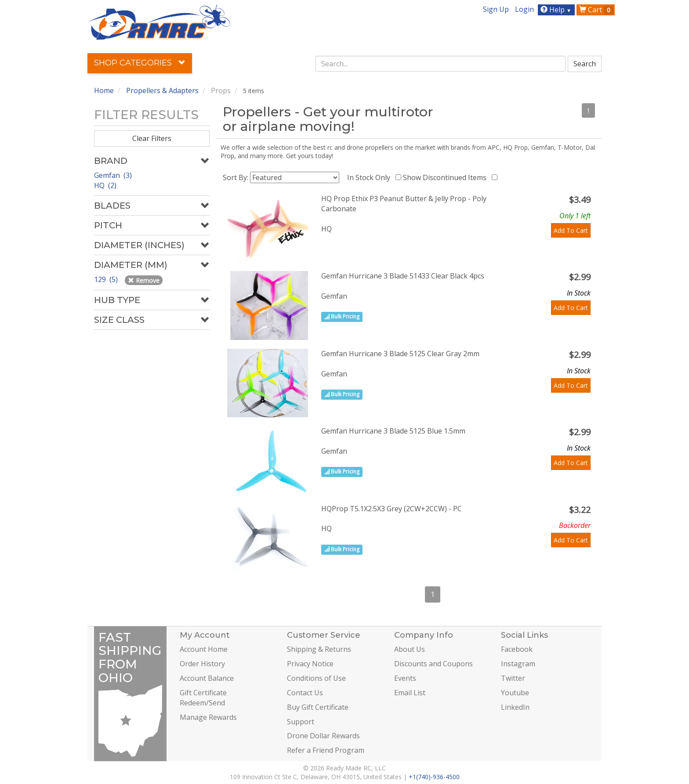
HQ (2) (105, 185)
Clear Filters (152, 138)
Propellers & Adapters (162, 90)
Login (524, 9)
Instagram (518, 664)
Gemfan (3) (113, 175)
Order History (202, 664)
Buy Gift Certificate (318, 707)
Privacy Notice (310, 664)
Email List (410, 693)
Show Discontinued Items (446, 177)
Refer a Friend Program (326, 750)
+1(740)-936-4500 (434, 777)
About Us (410, 649)
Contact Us (305, 693)
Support (301, 722)
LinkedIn (515, 707)
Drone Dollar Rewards (323, 736)
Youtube (515, 693)
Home (104, 90)
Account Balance (207, 678)
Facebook (517, 649)
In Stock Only (370, 177)
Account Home (204, 649)
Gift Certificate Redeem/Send (203, 698)
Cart (596, 10)
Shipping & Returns (319, 649)
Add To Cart (571, 230)
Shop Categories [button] (140, 63)
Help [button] (557, 10)
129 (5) (107, 279)
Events (405, 678)
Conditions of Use (316, 678)
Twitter (513, 678)
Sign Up (496, 9)
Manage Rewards (208, 717)
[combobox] (441, 64)
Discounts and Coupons (433, 664)
